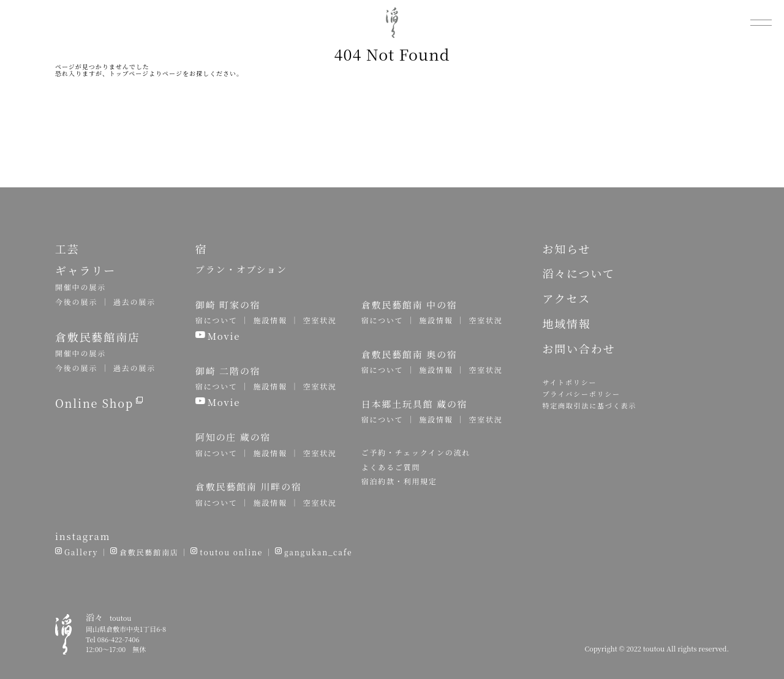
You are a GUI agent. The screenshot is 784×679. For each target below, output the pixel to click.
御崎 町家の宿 (228, 305)
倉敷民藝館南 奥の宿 (409, 354)
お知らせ (566, 249)
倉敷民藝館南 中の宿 (409, 305)
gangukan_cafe (318, 552)
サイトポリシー (569, 382)
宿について (217, 320)
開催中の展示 (81, 287)
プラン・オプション (241, 269)
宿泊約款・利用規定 (399, 481)
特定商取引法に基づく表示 (589, 405)
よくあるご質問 (391, 467)
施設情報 (270, 320)
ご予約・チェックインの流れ (416, 452)
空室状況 (319, 320)
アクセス (566, 298)
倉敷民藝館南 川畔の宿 (249, 486)
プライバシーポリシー (581, 394)
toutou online (231, 552)
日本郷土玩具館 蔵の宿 (415, 404)
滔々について (578, 273)
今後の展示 (76, 302)
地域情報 (566, 323)
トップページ (129, 73)
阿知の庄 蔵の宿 (233, 437)
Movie (224, 336)
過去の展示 (134, 302)
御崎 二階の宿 (228, 371)
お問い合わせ (579, 348)
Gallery (81, 552)
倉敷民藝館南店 (149, 552)
